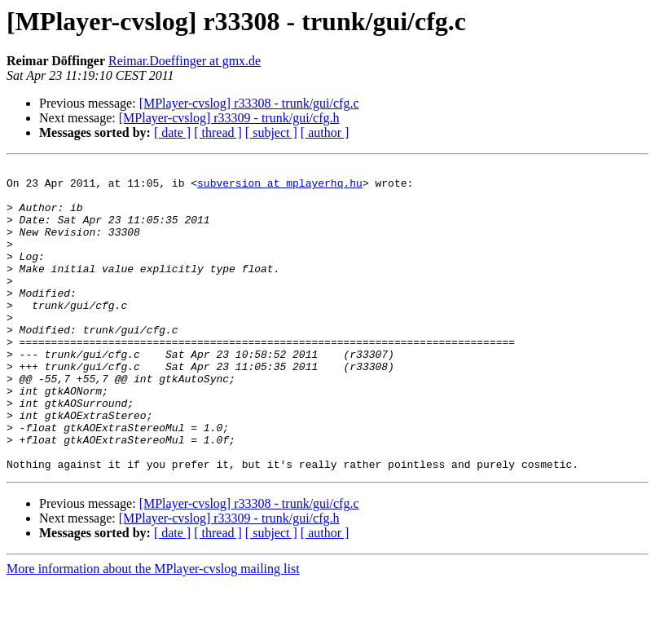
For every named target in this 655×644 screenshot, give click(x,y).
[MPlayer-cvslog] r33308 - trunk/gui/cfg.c (249, 103)
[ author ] (325, 132)
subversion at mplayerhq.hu (280, 187)
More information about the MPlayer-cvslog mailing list (153, 630)
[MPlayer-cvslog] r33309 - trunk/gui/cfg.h (229, 118)
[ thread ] (218, 132)
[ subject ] (271, 132)
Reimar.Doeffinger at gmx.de (185, 61)
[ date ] (172, 132)
